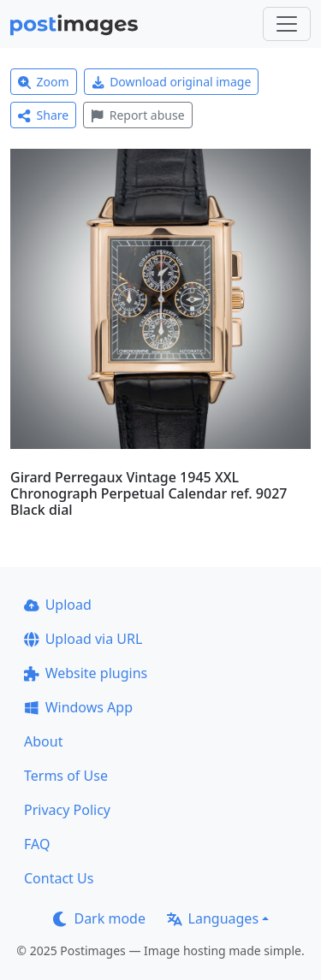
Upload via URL (83, 639)
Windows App (78, 707)
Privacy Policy (67, 810)
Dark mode (99, 918)
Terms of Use (66, 776)
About (43, 741)
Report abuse (137, 115)
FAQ (37, 844)
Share (43, 115)
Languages (213, 918)
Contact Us (59, 878)
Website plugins (86, 673)
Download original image (172, 82)
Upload (58, 605)
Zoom (44, 82)
